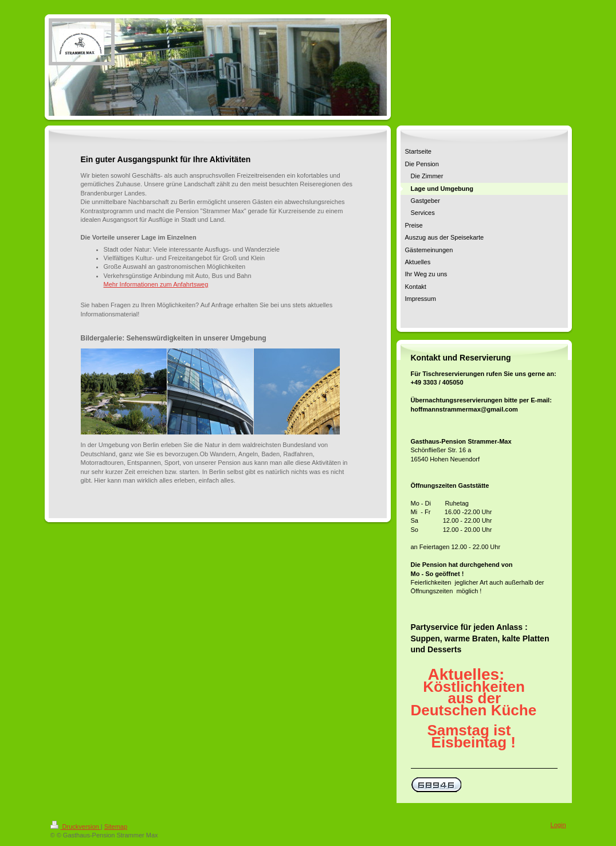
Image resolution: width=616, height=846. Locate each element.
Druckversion (76, 827)
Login (558, 825)
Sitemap (116, 827)
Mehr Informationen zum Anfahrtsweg (156, 284)
